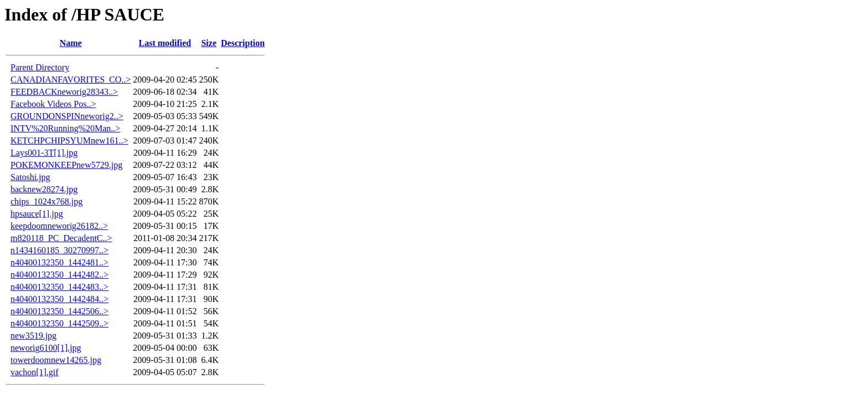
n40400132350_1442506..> (60, 311)
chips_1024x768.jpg (46, 201)
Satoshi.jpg (30, 177)
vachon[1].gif (35, 372)
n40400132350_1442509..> (60, 323)
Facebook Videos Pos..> (53, 104)
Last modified (165, 43)
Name (71, 43)
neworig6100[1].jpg (46, 348)
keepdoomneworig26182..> (59, 226)
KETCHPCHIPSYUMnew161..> (69, 140)
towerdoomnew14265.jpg (56, 360)
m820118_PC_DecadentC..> (61, 238)
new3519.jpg (33, 336)
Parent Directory (40, 67)
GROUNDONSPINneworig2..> (67, 116)
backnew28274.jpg (44, 189)
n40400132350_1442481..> (60, 262)
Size (209, 43)
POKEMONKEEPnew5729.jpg (66, 165)
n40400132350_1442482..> (60, 275)
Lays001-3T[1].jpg (44, 153)
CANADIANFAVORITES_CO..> (71, 80)
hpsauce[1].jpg (37, 214)
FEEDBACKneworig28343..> (64, 92)
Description (243, 43)
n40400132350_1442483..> (60, 287)
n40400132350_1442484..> (60, 299)
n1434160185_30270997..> (60, 250)
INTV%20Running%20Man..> (65, 128)
